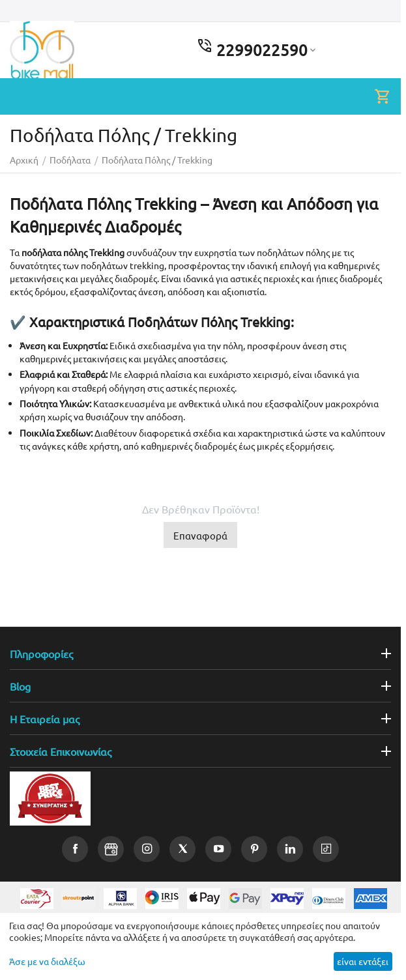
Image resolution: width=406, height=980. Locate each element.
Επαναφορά (200, 535)
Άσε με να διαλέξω (47, 961)
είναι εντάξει (363, 961)
